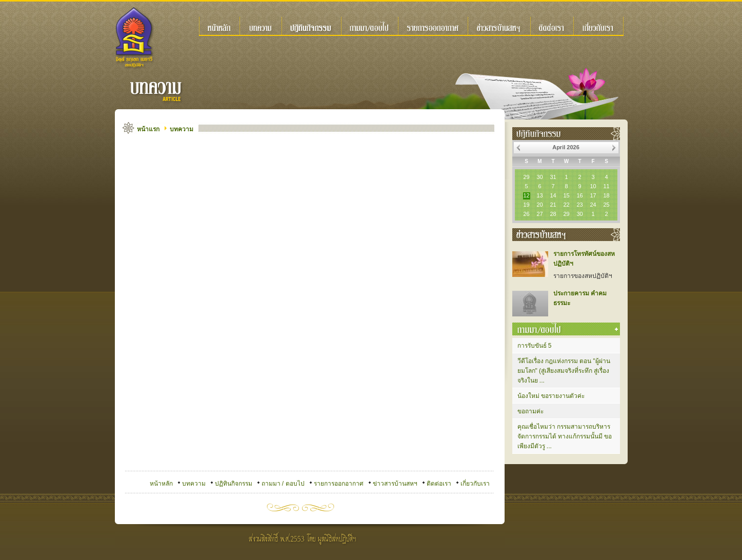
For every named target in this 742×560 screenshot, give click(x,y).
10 (593, 186)
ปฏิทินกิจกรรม (234, 484)
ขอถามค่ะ (530, 411)
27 (539, 214)
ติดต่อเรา (439, 484)
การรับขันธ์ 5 (535, 346)
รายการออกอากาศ (339, 484)
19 (526, 205)
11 (606, 186)
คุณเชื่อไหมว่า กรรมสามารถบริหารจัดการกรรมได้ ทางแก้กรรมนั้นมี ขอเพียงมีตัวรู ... (565, 436)
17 (593, 195)
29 (526, 177)
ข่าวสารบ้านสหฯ (395, 484)
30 (539, 177)
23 (579, 205)
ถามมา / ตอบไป (283, 484)
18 (606, 195)
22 (566, 205)
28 (553, 214)
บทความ (182, 129)
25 (606, 205)
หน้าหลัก (161, 484)
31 (553, 177)
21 (553, 205)
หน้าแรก (148, 129)
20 (539, 205)
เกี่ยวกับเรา (475, 484)
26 (526, 214)
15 (566, 195)
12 (526, 195)
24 (593, 205)
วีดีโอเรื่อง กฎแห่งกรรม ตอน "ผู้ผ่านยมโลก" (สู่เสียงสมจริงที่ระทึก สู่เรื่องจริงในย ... (564, 371)
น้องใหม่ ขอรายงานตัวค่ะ (551, 396)
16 (579, 195)
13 (539, 195)
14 (553, 195)
